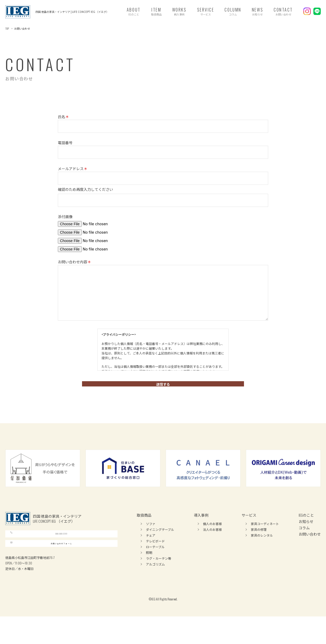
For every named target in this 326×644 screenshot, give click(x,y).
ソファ (151, 532)
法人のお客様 (212, 537)
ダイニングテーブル (160, 537)
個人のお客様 (212, 532)
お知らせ (306, 529)
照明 (149, 560)
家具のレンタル (262, 543)
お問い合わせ (310, 542)
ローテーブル (155, 555)
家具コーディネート (265, 532)
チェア (151, 543)
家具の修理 (259, 537)
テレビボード (155, 549)
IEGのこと (306, 523)
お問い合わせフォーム (41, 566)
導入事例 (201, 523)
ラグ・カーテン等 (159, 566)
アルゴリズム (155, 572)
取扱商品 (144, 523)
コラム (304, 535)
